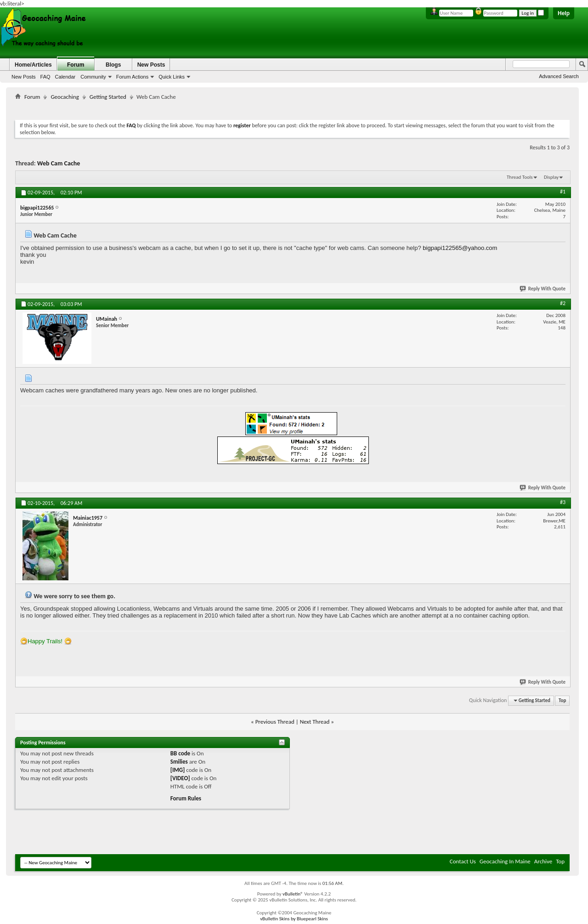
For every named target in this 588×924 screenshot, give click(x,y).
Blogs (113, 65)
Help (564, 13)
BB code (180, 753)
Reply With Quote (543, 289)
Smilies (179, 762)
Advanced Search (559, 76)
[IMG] (178, 770)
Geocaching (65, 97)
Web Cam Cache (59, 163)
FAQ (45, 77)
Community (93, 77)
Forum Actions (132, 77)
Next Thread (315, 722)
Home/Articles (33, 65)
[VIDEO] (180, 778)
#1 (563, 192)
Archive (543, 861)
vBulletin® (293, 894)
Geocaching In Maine (505, 861)
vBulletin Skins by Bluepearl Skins (294, 919)
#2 (563, 303)
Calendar (65, 77)
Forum (76, 65)
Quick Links (172, 77)
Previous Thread (275, 722)
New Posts (24, 77)
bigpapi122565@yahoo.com (460, 248)
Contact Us (463, 861)
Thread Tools (520, 177)
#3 (563, 502)
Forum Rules (186, 798)
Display (551, 177)
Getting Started (108, 97)
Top (562, 700)
